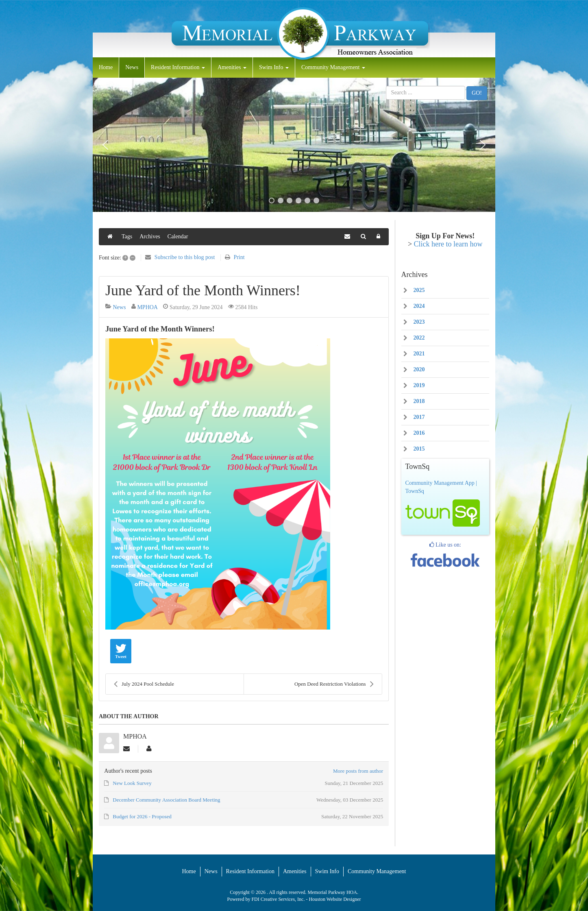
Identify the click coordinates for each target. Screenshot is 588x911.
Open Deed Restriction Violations (334, 684)
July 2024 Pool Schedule (144, 684)
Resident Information (178, 67)
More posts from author (358, 771)
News (132, 67)
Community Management (333, 67)
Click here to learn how (448, 244)
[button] (105, 145)
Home (106, 67)
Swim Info (274, 67)
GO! (477, 93)
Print (239, 257)
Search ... (386, 86)
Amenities (232, 67)
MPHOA (147, 307)
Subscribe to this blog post (185, 257)
